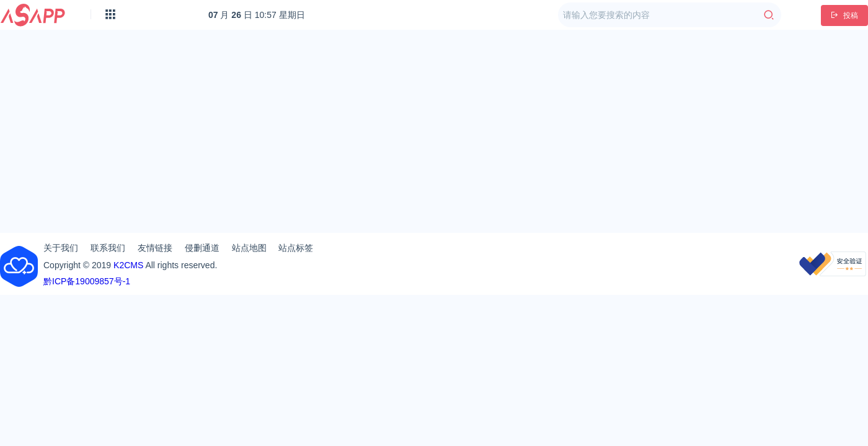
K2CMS (128, 265)
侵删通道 (202, 248)
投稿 (844, 15)
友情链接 (155, 248)
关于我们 (61, 248)
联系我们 (108, 248)
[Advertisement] (434, 126)
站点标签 (296, 248)
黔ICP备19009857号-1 (87, 281)
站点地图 (249, 248)
